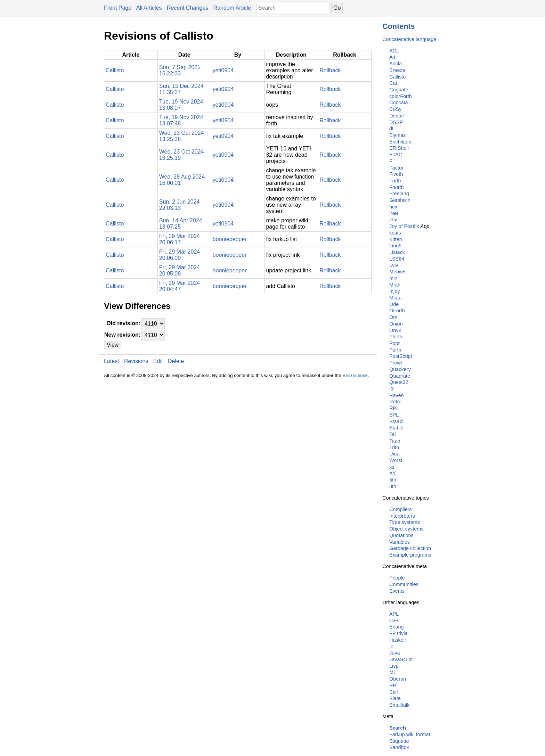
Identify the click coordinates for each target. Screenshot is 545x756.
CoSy (395, 109)
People (397, 578)
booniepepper (230, 239)
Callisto (397, 77)
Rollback (330, 70)
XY (393, 473)
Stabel (396, 428)
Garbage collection (410, 548)
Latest (112, 361)
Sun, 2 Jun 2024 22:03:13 (180, 205)
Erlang (397, 627)
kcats (395, 233)
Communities (404, 584)
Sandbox (399, 747)
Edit (158, 361)
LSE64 (397, 259)
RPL (394, 408)
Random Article (232, 8)
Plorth (396, 337)
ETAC (396, 155)
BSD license (355, 375)
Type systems (405, 522)
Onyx (395, 330)
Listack (397, 252)
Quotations (401, 535)
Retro (395, 402)
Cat (393, 83)
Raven (397, 395)
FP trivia (398, 633)
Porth (395, 350)
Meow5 (397, 272)
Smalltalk (399, 705)
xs (392, 467)
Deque (397, 116)
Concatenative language (409, 39)
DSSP (396, 122)
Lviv (394, 265)
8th (393, 486)
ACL (394, 51)
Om (393, 317)
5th (393, 480)
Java (394, 653)
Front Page (118, 8)
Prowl (396, 363)
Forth (395, 181)
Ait (392, 57)
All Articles (149, 8)
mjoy (394, 291)
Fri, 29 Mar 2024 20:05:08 (180, 270)
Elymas (397, 135)
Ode (394, 304)
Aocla (396, 64)
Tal (392, 434)
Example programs (410, 555)
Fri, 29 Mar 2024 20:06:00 (180, 255)
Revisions (136, 361)
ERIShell (399, 148)
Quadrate (400, 376)
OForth (397, 311)
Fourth (397, 187)
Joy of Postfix (404, 226)
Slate (395, 698)
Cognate (399, 90)
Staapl (396, 421)
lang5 (395, 246)
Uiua (394, 454)
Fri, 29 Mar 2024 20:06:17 (180, 239)
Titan (395, 441)
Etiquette (399, 741)
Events (397, 591)
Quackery (400, 369)
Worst (396, 460)
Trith (394, 447)
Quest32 (399, 382)
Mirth (395, 285)
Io (391, 647)
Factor (396, 168)
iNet (394, 213)
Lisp (394, 666)
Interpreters (402, 516)
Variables (400, 542)
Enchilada (400, 142)
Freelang (399, 194)
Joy (393, 220)
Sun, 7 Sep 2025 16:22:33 (180, 70)
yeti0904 (223, 70)
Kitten (396, 239)
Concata (399, 102)
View (113, 345)
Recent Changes (188, 8)
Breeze (397, 70)
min (393, 278)
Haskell (397, 640)
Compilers (401, 509)
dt (391, 129)
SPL (394, 415)
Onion (396, 324)
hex (393, 207)
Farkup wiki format (410, 734)
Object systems (406, 529)
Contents (399, 26)
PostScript (401, 356)
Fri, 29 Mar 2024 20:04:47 (180, 286)
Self (394, 692)
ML (393, 672)
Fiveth (396, 174)
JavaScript (401, 659)
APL (394, 614)
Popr (394, 343)
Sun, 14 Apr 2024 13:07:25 (181, 224)
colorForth (401, 96)
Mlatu (395, 298)
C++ (394, 621)
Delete (176, 361)
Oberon (398, 679)
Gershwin (400, 200)
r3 (392, 389)
